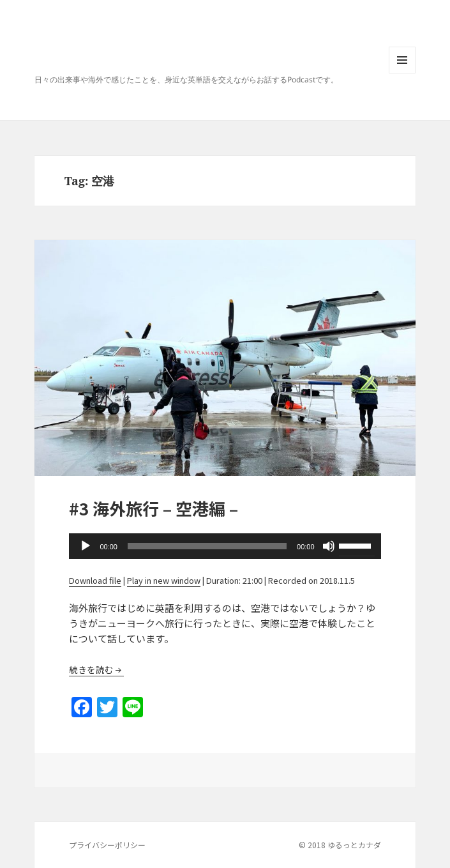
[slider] (207, 546)
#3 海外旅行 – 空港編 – (154, 508)
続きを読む (91, 669)
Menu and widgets (402, 73)
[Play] (86, 546)
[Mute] (329, 546)
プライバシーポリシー (107, 845)
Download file (95, 580)
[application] (225, 546)
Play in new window (164, 580)
